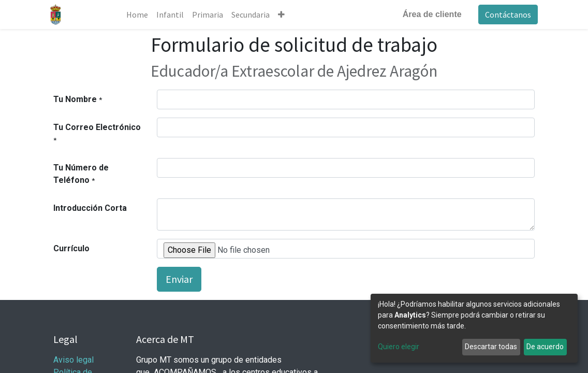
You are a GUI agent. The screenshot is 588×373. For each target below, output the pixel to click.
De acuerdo (545, 347)
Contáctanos (505, 15)
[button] (284, 15)
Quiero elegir (399, 347)
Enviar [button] (179, 279)
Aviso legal (75, 360)
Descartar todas (491, 347)
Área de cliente (429, 14)
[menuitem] (140, 15)
